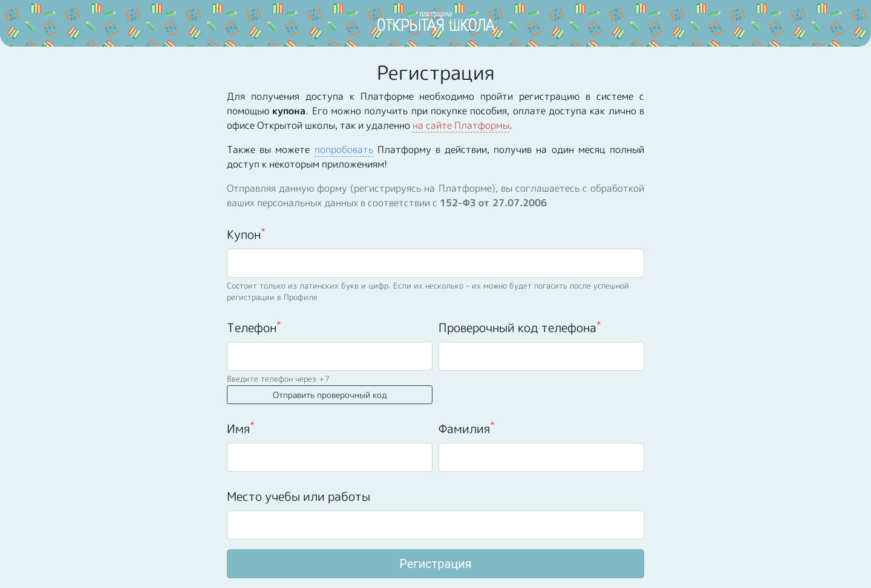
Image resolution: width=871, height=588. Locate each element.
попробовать (344, 149)
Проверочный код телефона (520, 327)
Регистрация (435, 564)
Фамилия (467, 428)
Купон (246, 234)
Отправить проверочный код (330, 395)
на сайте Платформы (461, 125)
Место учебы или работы (298, 496)
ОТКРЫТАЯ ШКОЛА (436, 22)
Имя (241, 428)
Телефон (254, 327)
